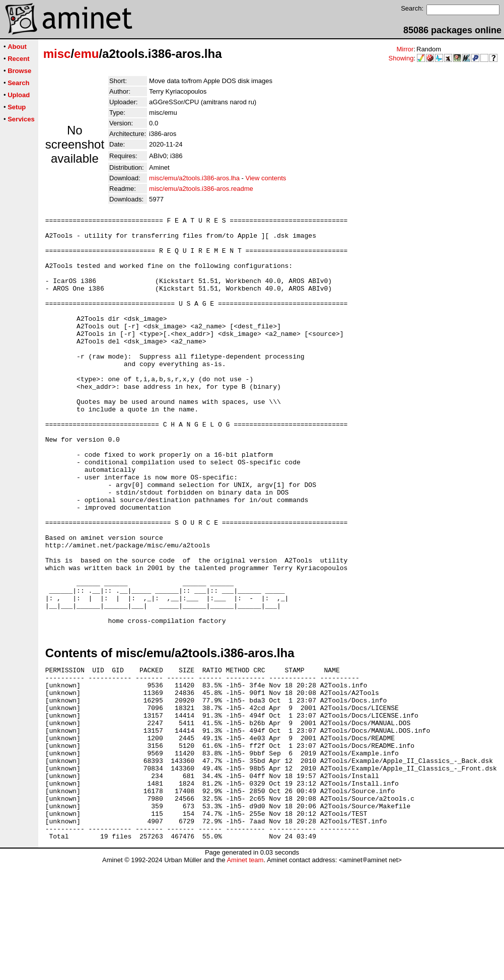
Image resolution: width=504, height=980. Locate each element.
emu (86, 54)
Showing (401, 58)
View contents (266, 178)
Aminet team (245, 976)
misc (57, 54)
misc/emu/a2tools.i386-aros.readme (201, 189)
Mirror (405, 49)
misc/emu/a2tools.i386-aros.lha (194, 178)
